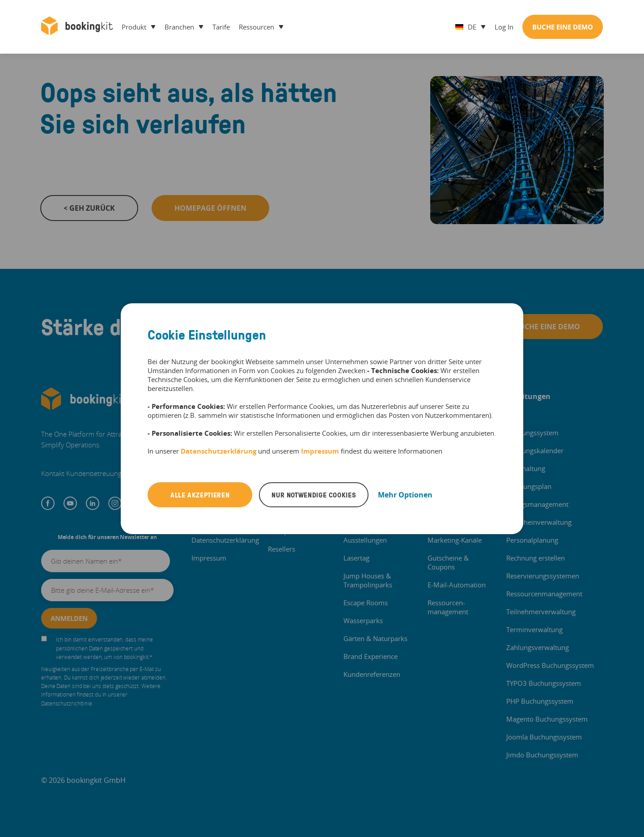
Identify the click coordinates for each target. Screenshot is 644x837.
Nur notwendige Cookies (314, 495)
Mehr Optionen (405, 495)
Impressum (320, 451)
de (466, 27)
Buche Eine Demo (563, 27)
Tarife (221, 27)
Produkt (134, 27)
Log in (504, 27)
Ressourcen (256, 27)
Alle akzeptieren (200, 495)
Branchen (179, 27)
